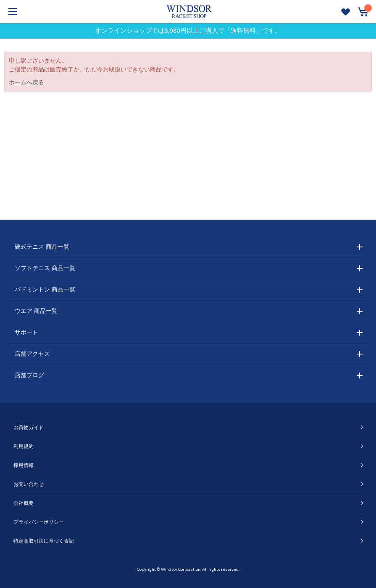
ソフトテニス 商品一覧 (45, 268)
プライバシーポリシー (39, 522)
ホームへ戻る (26, 82)
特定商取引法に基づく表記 (44, 541)
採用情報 (24, 465)
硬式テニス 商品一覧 (42, 247)
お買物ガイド (29, 428)
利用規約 (24, 446)
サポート (26, 332)
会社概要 (24, 503)
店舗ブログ (29, 375)
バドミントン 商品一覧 (45, 289)
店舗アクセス (32, 354)
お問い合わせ (29, 484)
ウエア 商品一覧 (36, 311)
